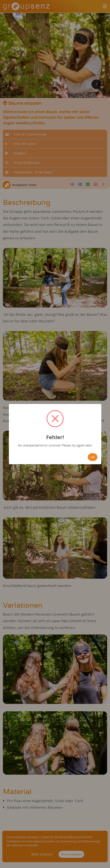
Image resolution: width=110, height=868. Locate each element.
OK (93, 457)
